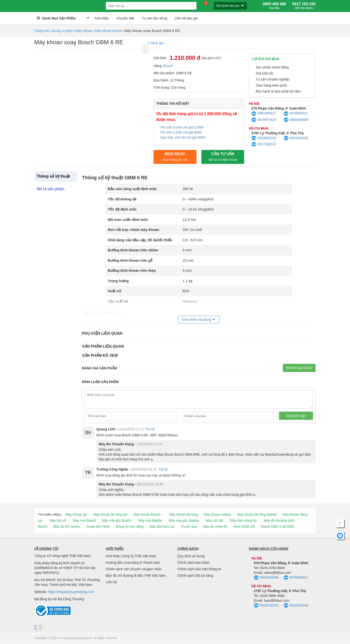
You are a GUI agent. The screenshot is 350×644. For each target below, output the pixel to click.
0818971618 (264, 120)
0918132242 (266, 606)
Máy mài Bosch (84, 520)
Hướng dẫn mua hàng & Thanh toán (133, 563)
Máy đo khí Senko (67, 526)
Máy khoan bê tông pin (111, 514)
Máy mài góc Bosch (117, 520)
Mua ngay (175, 157)
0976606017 (296, 114)
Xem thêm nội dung (197, 320)
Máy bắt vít (58, 520)
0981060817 (264, 114)
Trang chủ (42, 31)
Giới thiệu (102, 18)
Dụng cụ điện (62, 31)
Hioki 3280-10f (244, 526)
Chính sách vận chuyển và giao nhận (134, 569)
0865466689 (296, 120)
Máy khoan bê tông (183, 514)
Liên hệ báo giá (186, 18)
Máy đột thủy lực (162, 526)
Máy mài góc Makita (184, 520)
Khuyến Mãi (125, 18)
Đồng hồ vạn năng (130, 526)
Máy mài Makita (150, 520)
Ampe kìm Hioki (98, 526)
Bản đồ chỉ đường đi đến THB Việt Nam (136, 576)
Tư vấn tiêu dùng (154, 18)
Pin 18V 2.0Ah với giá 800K (181, 132)
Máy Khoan (84, 31)
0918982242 (264, 138)
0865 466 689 (274, 6)
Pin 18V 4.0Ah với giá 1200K (182, 127)
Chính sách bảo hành (194, 563)
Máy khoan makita (217, 514)
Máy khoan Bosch (108, 31)
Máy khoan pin (77, 514)
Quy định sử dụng (191, 556)
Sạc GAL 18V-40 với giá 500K (183, 137)
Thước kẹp (189, 526)
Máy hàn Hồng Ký (243, 520)
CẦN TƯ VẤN (223, 157)
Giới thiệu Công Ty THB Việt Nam (131, 556)
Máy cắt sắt (214, 520)
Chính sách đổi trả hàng (195, 576)
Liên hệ (111, 582)
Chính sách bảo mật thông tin (200, 569)
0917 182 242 (304, 6)
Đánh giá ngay (299, 368)
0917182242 (264, 144)
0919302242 (296, 138)
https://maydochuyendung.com (71, 592)
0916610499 (266, 578)
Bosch (168, 66)
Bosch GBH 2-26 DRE (278, 526)
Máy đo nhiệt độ (215, 526)
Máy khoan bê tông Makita (257, 514)
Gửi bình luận (296, 416)
